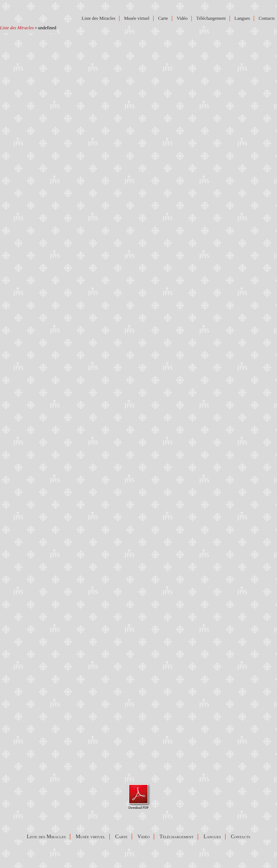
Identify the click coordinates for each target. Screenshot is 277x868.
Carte (164, 18)
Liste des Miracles (17, 28)
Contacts (268, 18)
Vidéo (183, 18)
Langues (243, 18)
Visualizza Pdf (139, 796)
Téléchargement (212, 18)
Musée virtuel (138, 18)
